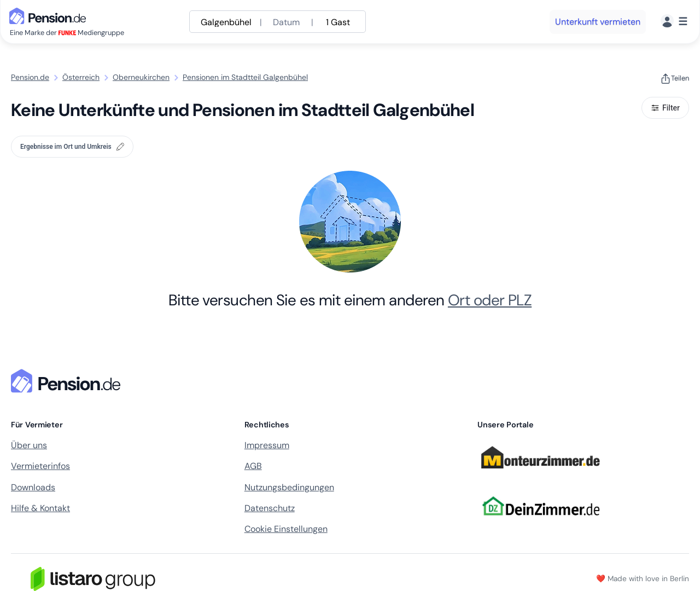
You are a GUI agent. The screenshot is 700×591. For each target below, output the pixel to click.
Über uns (29, 445)
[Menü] (674, 22)
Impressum (267, 445)
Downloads (33, 487)
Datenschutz (270, 508)
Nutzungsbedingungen (289, 487)
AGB (253, 466)
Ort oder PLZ (490, 300)
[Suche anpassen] (278, 22)
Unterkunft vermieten (598, 22)
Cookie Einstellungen (286, 529)
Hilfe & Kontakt (40, 508)
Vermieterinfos (40, 466)
